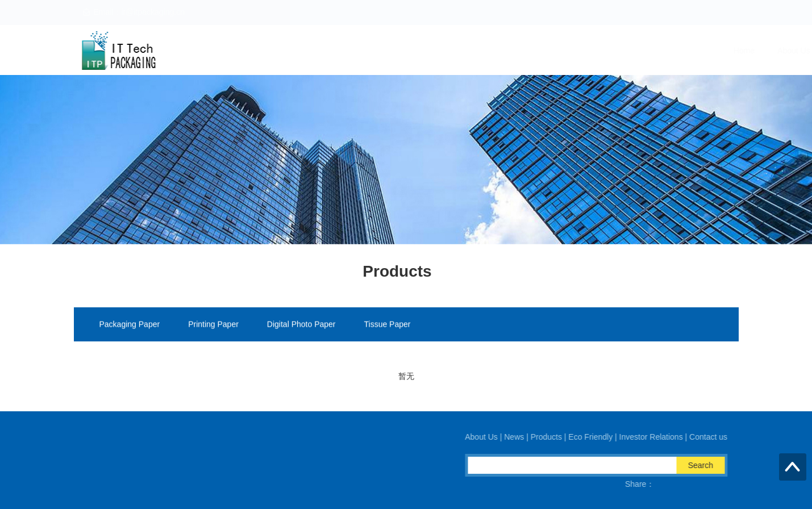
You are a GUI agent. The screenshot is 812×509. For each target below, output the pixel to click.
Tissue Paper (388, 325)
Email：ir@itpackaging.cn (208, 460)
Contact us (716, 51)
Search (709, 465)
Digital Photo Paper (301, 325)
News (457, 51)
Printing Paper (213, 325)
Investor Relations (642, 51)
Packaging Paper (130, 325)
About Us (407, 51)
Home (358, 51)
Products (505, 51)
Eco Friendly (565, 51)
